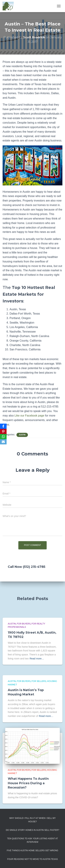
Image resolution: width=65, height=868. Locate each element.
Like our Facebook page (29, 416)
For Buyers (24, 624)
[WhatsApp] (3, 437)
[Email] (3, 442)
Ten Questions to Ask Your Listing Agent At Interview (32, 840)
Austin (22, 435)
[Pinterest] (3, 431)
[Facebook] (3, 426)
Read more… (37, 659)
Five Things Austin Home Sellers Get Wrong (32, 851)
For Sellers (39, 681)
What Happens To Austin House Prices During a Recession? (28, 783)
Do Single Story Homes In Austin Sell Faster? (33, 830)
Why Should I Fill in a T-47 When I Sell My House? (32, 820)
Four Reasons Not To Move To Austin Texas (32, 859)
